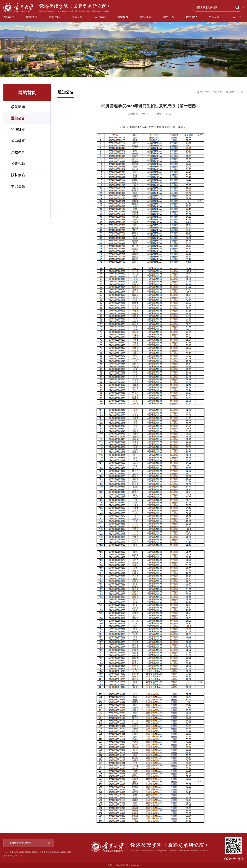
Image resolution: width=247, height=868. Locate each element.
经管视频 (18, 164)
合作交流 (214, 17)
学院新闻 (18, 107)
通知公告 (18, 118)
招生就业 (191, 17)
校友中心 (237, 17)
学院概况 (32, 17)
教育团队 (55, 17)
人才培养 (100, 17)
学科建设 (146, 17)
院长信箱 (18, 175)
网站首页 (9, 17)
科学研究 (123, 17)
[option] (123, 39)
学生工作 (169, 17)
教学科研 (18, 141)
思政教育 (18, 152)
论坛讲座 (18, 130)
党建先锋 (77, 17)
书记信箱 (18, 186)
